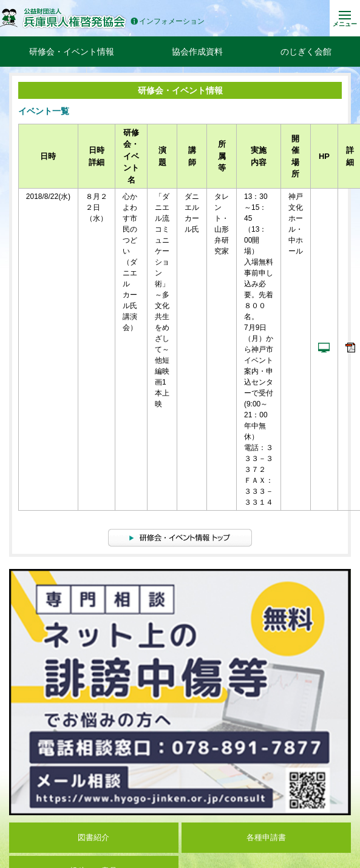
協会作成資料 (197, 52)
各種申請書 (266, 837)
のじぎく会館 (306, 52)
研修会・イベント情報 (72, 52)
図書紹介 (93, 837)
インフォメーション (168, 22)
